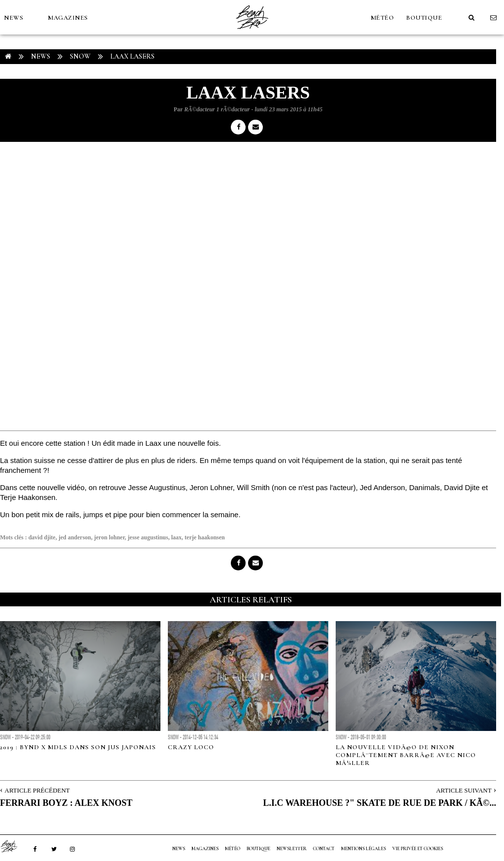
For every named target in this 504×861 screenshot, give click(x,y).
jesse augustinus (148, 537)
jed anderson (75, 537)
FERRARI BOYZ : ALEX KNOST (66, 803)
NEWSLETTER (292, 849)
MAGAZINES (68, 18)
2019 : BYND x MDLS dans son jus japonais (78, 747)
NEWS (14, 18)
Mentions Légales (363, 849)
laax (176, 537)
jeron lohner (109, 537)
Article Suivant (464, 790)
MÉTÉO (382, 18)
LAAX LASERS (132, 56)
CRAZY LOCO (191, 747)
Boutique (424, 18)
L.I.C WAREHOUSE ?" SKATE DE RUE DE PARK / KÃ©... (379, 803)
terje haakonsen (205, 537)
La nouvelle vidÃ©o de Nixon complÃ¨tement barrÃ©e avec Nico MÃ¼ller (406, 755)
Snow (80, 56)
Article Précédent (37, 790)
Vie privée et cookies (418, 849)
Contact (324, 849)
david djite (42, 537)
